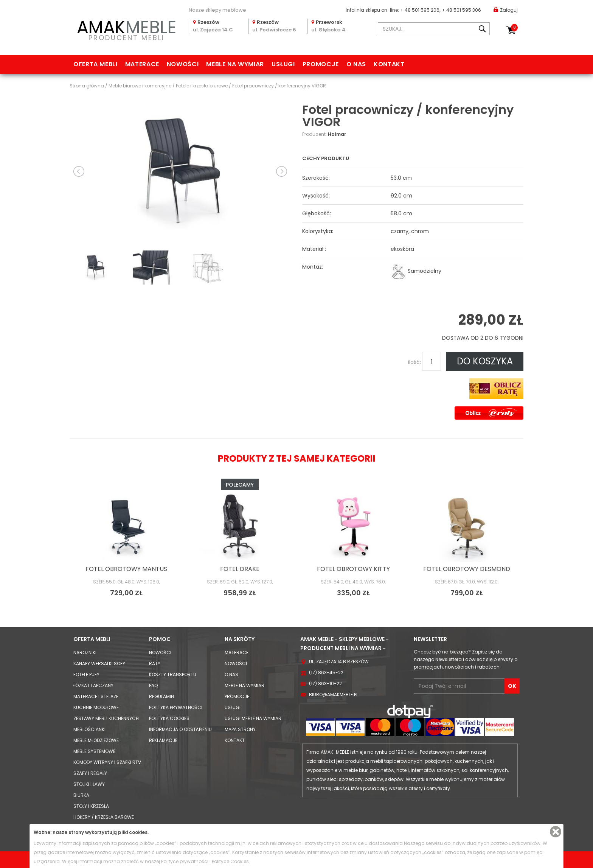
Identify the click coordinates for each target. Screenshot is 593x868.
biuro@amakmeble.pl (334, 695)
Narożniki (85, 653)
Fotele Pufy (86, 674)
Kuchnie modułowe (96, 707)
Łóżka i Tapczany (93, 685)
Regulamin (161, 696)
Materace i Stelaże (96, 696)
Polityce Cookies (230, 861)
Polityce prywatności (185, 861)
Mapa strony (240, 729)
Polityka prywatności (176, 707)
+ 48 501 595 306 (461, 10)
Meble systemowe (94, 751)
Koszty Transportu (173, 674)
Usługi (283, 64)
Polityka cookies (169, 718)
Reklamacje (163, 740)
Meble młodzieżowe (96, 740)
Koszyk (514, 28)
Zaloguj (506, 10)
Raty (155, 663)
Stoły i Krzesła (91, 806)
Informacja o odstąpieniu (180, 729)
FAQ (153, 685)
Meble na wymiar (235, 64)
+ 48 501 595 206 (420, 10)
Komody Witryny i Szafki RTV (107, 762)
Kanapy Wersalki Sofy (99, 663)
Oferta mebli (95, 64)
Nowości (183, 64)
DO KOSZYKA (485, 361)
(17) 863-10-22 (325, 684)
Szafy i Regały (90, 773)
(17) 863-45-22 (326, 673)
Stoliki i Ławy (89, 784)
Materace (142, 64)
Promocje (321, 64)
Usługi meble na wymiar (253, 718)
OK (512, 686)
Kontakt (389, 64)
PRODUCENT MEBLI (126, 29)
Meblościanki (89, 729)
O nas (356, 64)
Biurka (81, 795)
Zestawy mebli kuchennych (106, 718)
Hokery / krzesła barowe (104, 817)
